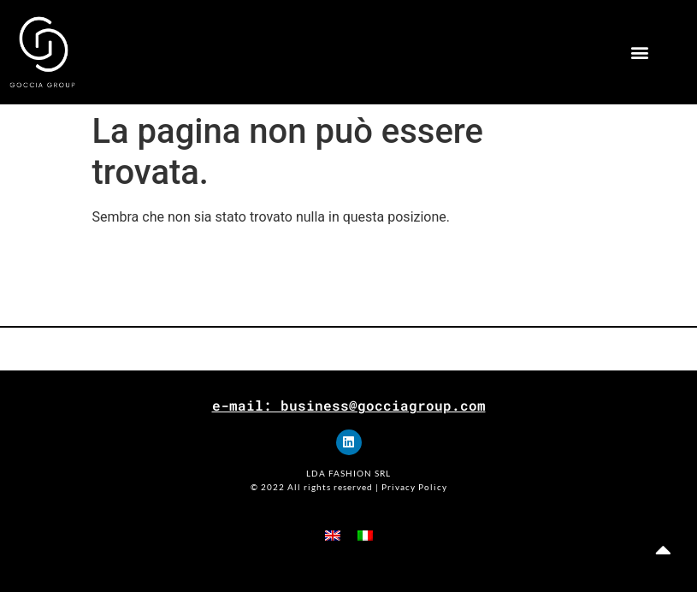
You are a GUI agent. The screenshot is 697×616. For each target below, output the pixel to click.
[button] (639, 53)
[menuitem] (333, 535)
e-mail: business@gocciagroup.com (349, 405)
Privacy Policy (414, 487)
